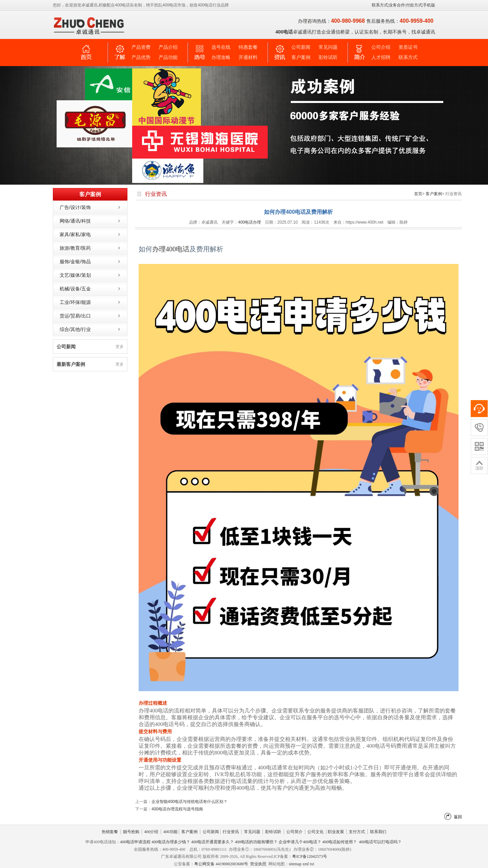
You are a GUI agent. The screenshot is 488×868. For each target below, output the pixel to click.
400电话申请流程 (135, 842)
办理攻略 (221, 57)
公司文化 (316, 832)
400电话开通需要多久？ (212, 842)
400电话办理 (249, 222)
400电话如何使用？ (340, 842)
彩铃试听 (328, 57)
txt (312, 864)
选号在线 (221, 47)
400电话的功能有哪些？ (256, 842)
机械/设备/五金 (75, 289)
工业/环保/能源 (75, 302)
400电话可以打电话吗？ (380, 842)
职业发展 (336, 832)
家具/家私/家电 (75, 234)
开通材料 (248, 57)
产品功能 (168, 57)
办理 (159, 249)
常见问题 (328, 47)
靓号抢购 (131, 832)
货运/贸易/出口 (75, 316)
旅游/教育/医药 (75, 248)
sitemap (295, 864)
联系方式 (380, 5)
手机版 (429, 5)
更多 (120, 347)
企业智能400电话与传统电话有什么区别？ (189, 802)
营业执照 (258, 864)
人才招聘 (381, 57)
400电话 (178, 249)
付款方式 (414, 5)
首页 (418, 194)
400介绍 (151, 832)
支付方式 (357, 832)
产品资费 (141, 47)
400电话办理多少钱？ (171, 842)
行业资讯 (231, 832)
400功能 (170, 832)
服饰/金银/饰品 (75, 262)
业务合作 (397, 5)
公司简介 (294, 832)
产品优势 (141, 57)
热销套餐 (110, 832)
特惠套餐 (248, 47)
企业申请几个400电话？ (300, 842)
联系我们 (378, 832)
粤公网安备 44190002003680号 (221, 864)
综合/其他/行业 (75, 329)
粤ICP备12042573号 (310, 856)
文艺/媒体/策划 (75, 275)
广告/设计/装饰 (75, 207)
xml (306, 864)
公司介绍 (381, 47)
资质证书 (408, 47)
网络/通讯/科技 (75, 221)
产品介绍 (168, 47)
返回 (458, 817)
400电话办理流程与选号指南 (177, 809)
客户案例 (301, 57)
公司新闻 (301, 47)
